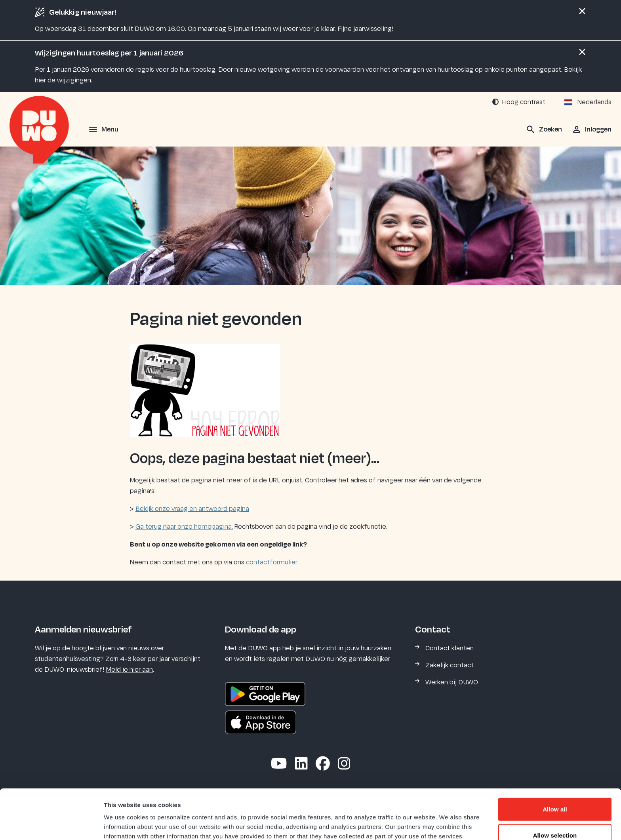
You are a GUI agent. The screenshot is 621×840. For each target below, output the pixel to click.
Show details (416, 824)
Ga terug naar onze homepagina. (184, 527)
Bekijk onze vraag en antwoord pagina (192, 509)
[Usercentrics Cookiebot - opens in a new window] (51, 825)
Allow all (555, 762)
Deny (555, 814)
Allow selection (555, 788)
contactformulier (272, 562)
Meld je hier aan (130, 670)
